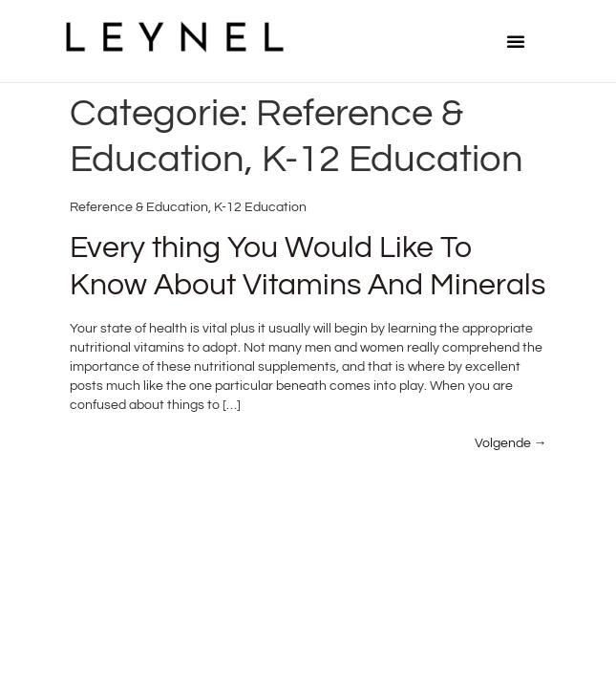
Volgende (511, 443)
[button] (516, 41)
